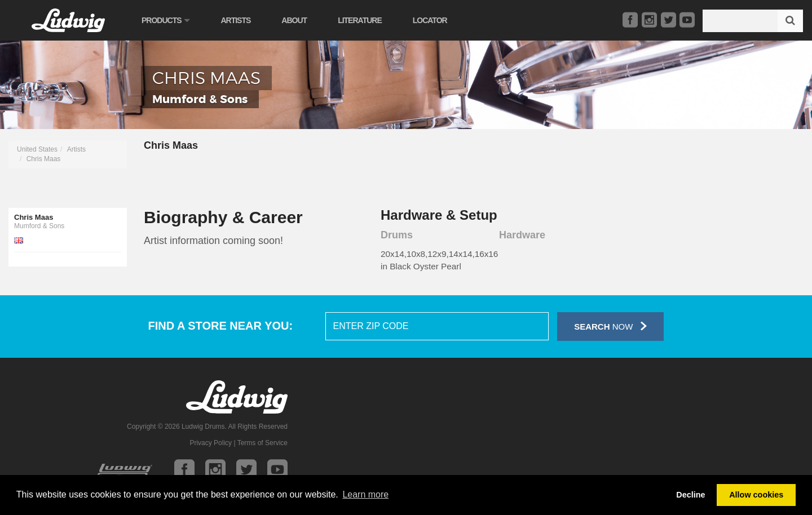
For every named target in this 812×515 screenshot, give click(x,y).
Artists (235, 20)
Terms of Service (262, 443)
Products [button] (166, 20)
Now (610, 326)
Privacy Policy (211, 443)
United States (37, 149)
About (294, 20)
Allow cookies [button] (756, 495)
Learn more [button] (365, 494)
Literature (360, 20)
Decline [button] (690, 495)
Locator (430, 20)
